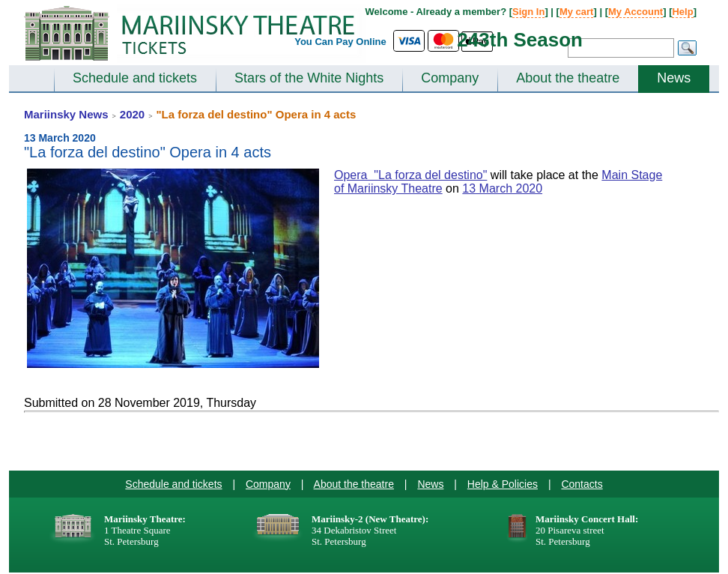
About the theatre (568, 78)
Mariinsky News (66, 114)
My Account (636, 12)
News (674, 78)
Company (450, 78)
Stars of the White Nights (309, 78)
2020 (132, 114)
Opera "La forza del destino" (410, 175)
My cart (577, 12)
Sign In (528, 12)
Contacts (582, 484)
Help (682, 12)
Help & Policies (503, 484)
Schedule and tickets (135, 78)
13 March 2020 (502, 188)
